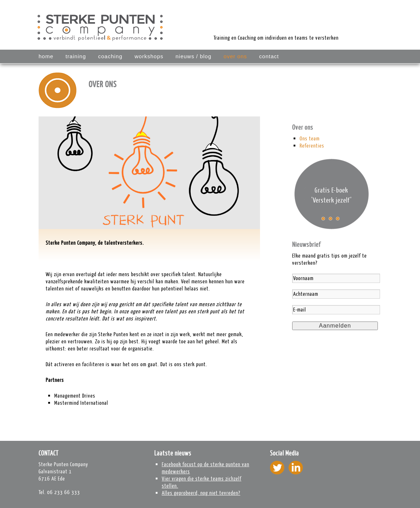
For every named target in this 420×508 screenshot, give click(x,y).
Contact (269, 56)
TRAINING (76, 56)
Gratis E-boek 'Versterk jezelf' (332, 195)
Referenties (312, 146)
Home (46, 56)
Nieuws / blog (193, 56)
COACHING (110, 56)
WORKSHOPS (149, 56)
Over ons (235, 56)
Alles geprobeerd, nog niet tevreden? (201, 493)
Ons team (310, 138)
